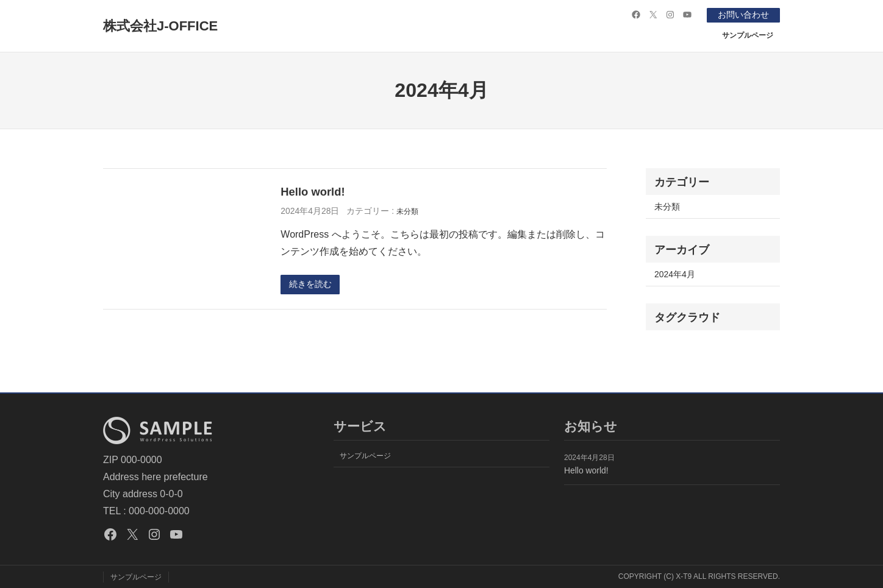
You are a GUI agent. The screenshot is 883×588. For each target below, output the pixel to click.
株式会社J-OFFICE (160, 26)
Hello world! (313, 191)
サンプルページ (748, 35)
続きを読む (310, 285)
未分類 (407, 211)
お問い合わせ (743, 15)
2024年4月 (675, 274)
